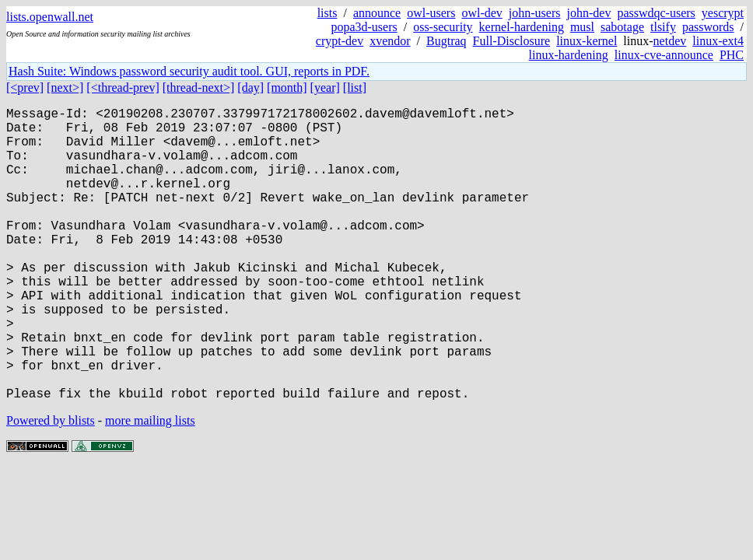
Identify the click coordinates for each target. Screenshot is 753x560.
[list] (355, 87)
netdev (670, 41)
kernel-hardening (522, 27)
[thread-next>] (199, 87)
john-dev (589, 13)
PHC (732, 55)
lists (327, 13)
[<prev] (25, 87)
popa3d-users (364, 27)
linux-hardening (569, 55)
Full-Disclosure (512, 41)
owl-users (431, 13)
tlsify (663, 27)
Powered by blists (51, 486)
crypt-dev (340, 41)
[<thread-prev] (123, 87)
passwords (708, 27)
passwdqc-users (656, 13)
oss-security (443, 27)
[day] (250, 87)
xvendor (390, 41)
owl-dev (482, 13)
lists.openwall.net (50, 17)
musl (582, 27)
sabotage (622, 27)
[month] (287, 87)
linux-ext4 (718, 41)
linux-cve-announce (664, 55)
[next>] (65, 87)
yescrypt (723, 13)
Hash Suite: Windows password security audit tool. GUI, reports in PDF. (189, 71)
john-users (535, 13)
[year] (325, 87)
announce (377, 13)
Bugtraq (447, 41)
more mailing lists (150, 486)
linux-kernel (587, 41)
